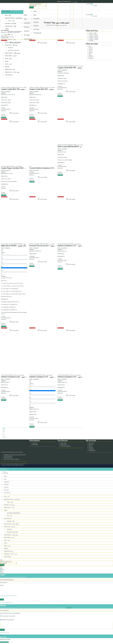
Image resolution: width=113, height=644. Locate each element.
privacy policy (69, 608)
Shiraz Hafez (36, 170)
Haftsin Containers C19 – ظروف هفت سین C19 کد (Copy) (80, 377)
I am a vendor (11, 616)
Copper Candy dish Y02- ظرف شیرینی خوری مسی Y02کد (23, 89)
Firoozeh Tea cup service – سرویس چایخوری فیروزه (49, 246)
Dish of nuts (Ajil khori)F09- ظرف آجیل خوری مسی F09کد (79, 146)
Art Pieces (3, 87)
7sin (30, 166)
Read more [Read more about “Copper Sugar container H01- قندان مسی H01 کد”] (3, 188)
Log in (2, 599)
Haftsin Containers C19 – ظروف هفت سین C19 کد (49, 377)
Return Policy (64, 445)
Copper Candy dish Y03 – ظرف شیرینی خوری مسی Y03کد (51, 89)
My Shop (91, 445)
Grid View (3, 35)
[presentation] (11, 591)
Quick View (4, 116)
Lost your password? (12, 596)
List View (8, 35)
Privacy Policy (64, 443)
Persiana (12, 465)
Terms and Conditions (65, 446)
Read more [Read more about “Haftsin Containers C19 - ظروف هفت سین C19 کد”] (32, 420)
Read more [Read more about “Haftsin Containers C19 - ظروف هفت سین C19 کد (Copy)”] (60, 393)
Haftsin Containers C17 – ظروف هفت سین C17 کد (77, 246)
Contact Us (35, 443)
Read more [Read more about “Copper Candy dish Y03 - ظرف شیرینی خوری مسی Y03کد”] (32, 111)
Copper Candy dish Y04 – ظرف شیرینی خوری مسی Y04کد (79, 68)
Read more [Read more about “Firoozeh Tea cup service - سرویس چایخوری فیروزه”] (32, 259)
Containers (9, 87)
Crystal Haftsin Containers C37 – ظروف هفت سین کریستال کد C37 (55, 168)
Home (48, 25)
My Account (91, 443)
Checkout (91, 448)
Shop (50, 25)
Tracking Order (92, 451)
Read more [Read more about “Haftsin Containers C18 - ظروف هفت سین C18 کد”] (3, 393)
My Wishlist (91, 449)
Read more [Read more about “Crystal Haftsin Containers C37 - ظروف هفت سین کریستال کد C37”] (32, 175)
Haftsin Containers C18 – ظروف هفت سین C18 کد (21, 377)
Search (32, 7)
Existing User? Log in (5, 633)
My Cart (91, 446)
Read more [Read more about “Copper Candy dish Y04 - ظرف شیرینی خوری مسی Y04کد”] (60, 89)
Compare (3, 115)
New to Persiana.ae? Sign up (6, 602)
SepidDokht (8, 92)
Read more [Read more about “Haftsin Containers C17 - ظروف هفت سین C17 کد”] (60, 262)
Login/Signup (3, 470)
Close (7, 470)
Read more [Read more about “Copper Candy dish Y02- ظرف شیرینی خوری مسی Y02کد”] (3, 111)
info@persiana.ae (8, 458)
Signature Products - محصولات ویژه (20, 87)
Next (5, 438)
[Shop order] (7, 38)
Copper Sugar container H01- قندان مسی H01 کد (20, 168)
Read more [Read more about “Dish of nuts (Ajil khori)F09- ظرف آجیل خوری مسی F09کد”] (60, 168)
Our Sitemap (35, 445)
